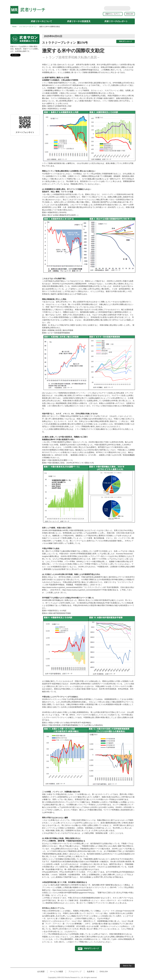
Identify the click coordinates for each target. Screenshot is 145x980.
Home (14, 27)
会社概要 (41, 972)
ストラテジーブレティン (28, 27)
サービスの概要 (57, 972)
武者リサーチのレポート (116, 21)
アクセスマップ (75, 972)
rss (133, 8)
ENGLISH (130, 14)
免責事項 (91, 972)
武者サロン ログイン (114, 14)
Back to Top (127, 966)
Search (128, 8)
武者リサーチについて (41, 21)
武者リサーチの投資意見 (79, 21)
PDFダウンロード (126, 41)
